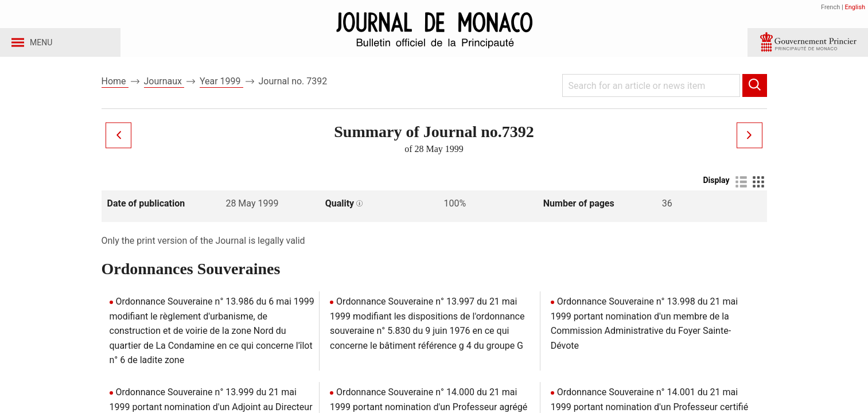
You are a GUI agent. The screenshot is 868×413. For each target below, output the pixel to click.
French (830, 7)
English (855, 7)
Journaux (164, 91)
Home (115, 91)
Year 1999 (221, 91)
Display (716, 190)
